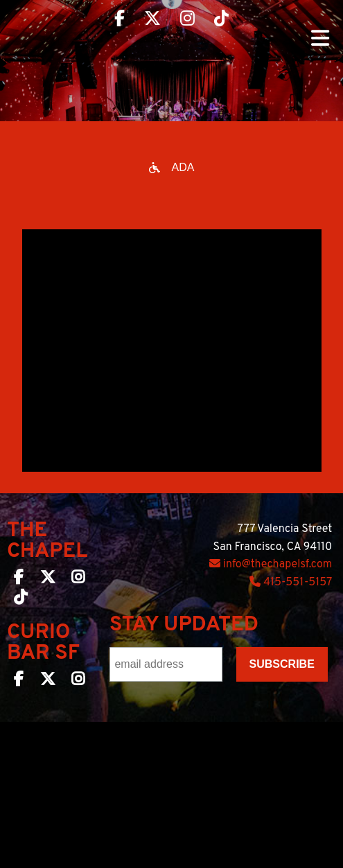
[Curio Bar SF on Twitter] (48, 682)
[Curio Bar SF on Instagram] (78, 682)
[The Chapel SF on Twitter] (48, 580)
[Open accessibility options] (172, 168)
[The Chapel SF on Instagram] (78, 580)
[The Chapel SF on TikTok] (20, 600)
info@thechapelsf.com (271, 565)
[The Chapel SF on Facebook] (19, 580)
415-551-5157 (291, 583)
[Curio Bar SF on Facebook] (19, 682)
